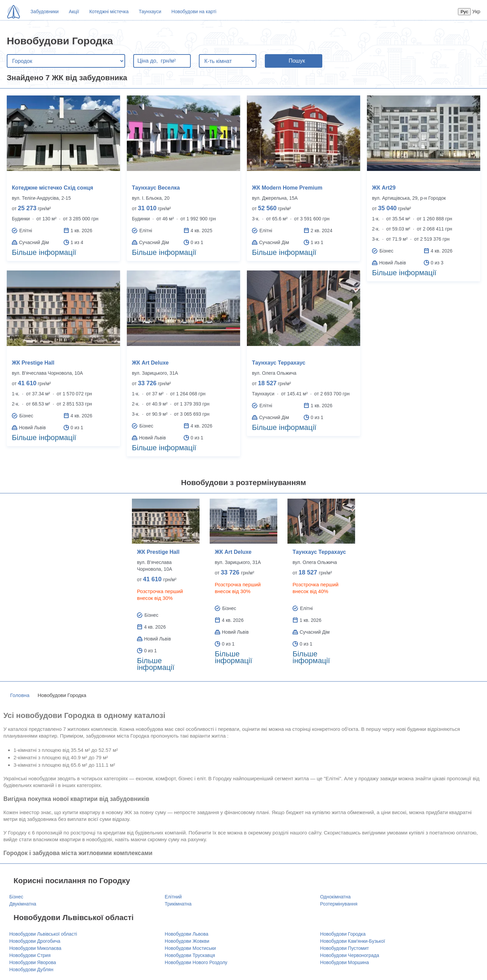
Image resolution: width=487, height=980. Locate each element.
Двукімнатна (23, 904)
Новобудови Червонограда (350, 955)
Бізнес (16, 897)
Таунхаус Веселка (156, 188)
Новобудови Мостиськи (190, 948)
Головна (20, 695)
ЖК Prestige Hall (33, 363)
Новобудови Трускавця (190, 955)
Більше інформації (44, 252)
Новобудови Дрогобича (35, 941)
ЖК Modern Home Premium (287, 188)
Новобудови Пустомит (345, 948)
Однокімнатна (335, 897)
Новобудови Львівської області (43, 934)
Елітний (173, 897)
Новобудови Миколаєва (36, 948)
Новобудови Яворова (33, 962)
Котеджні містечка (109, 12)
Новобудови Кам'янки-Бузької (353, 941)
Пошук (297, 61)
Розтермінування (339, 904)
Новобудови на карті (194, 12)
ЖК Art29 (384, 188)
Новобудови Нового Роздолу (196, 962)
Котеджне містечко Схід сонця (52, 188)
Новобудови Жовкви (187, 941)
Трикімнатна (178, 904)
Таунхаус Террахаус (279, 363)
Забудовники (44, 12)
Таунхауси (150, 12)
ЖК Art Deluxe (150, 363)
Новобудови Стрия (30, 955)
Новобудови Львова (187, 934)
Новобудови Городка (343, 934)
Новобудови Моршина (345, 962)
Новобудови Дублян (31, 970)
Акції (74, 12)
